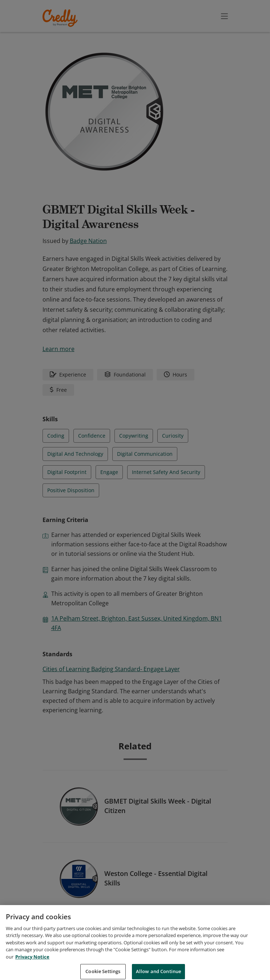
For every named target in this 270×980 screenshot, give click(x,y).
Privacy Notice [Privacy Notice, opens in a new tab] (32, 964)
